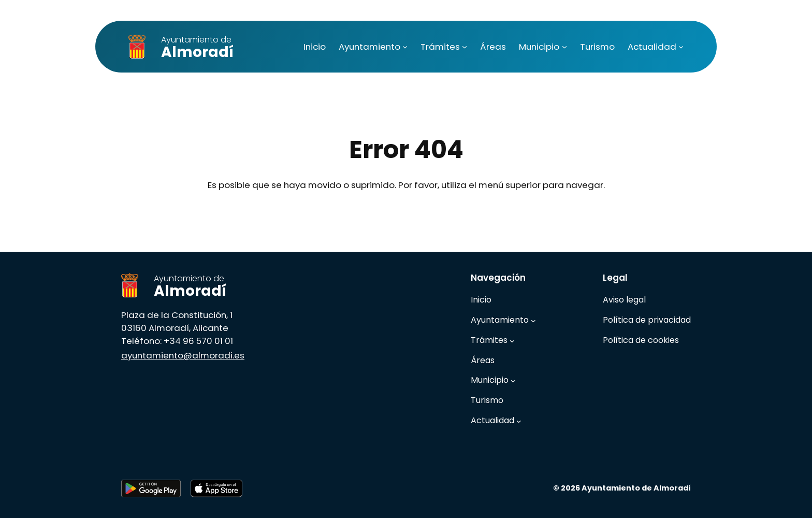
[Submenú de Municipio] (564, 47)
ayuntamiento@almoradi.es (183, 355)
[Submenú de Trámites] (465, 47)
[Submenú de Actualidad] (681, 47)
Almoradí (197, 48)
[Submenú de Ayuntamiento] (405, 47)
